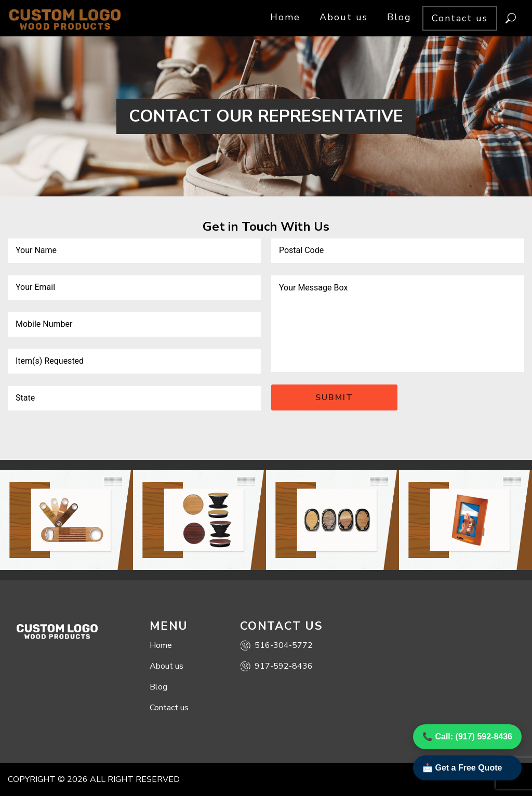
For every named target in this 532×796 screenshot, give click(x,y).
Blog (399, 17)
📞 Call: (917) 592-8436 (467, 737)
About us (344, 17)
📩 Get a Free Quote (462, 768)
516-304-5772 (276, 645)
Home (285, 17)
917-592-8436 (276, 666)
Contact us (460, 18)
